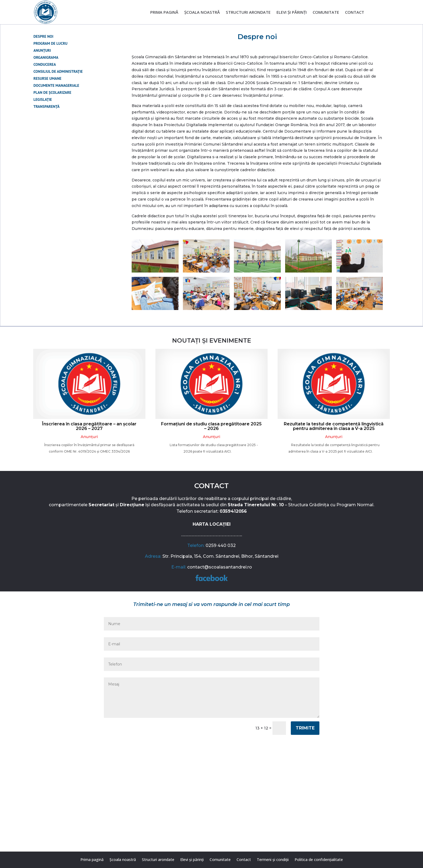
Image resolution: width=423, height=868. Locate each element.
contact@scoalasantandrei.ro (220, 567)
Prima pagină (164, 13)
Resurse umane (47, 78)
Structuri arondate (248, 13)
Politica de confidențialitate (319, 860)
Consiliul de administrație (58, 71)
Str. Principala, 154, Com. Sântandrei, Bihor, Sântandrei (220, 556)
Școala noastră (202, 13)
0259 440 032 (221, 545)
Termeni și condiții (273, 860)
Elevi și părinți (292, 13)
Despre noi (43, 36)
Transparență (47, 106)
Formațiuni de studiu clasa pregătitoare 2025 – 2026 (211, 426)
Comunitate (326, 13)
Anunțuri (42, 50)
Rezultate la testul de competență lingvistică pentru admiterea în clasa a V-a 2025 (334, 426)
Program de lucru (50, 43)
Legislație (43, 99)
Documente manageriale (56, 85)
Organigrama (46, 57)
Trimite (305, 728)
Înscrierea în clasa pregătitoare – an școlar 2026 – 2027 (89, 426)
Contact (355, 13)
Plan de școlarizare (52, 92)
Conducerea (45, 64)
